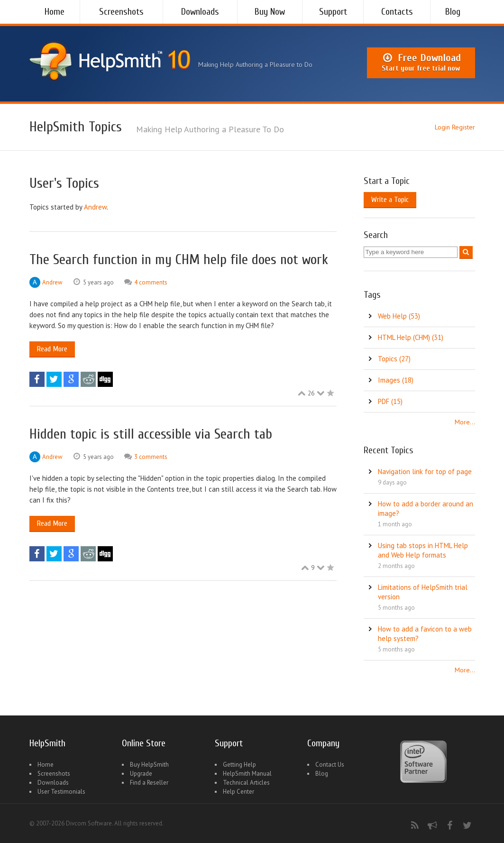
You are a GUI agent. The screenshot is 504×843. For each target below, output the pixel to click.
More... (465, 422)
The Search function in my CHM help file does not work (179, 260)
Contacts (397, 12)
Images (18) (396, 380)
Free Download (421, 63)
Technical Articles (246, 783)
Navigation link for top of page (425, 472)
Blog (453, 12)
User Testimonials (61, 792)
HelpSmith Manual (247, 774)
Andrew (95, 207)
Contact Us (330, 765)
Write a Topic (390, 200)
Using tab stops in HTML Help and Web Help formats (423, 550)
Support (333, 12)
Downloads (200, 12)
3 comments (151, 457)
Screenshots (121, 12)
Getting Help (239, 765)
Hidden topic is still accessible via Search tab (151, 434)
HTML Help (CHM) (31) (411, 337)
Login (442, 127)
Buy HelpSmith (149, 765)
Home (55, 12)
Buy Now (270, 12)
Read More (52, 349)
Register (463, 127)
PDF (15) (390, 401)
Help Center (238, 792)
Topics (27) (394, 359)
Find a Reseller (149, 783)
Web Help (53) (399, 316)
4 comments (151, 282)
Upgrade (141, 774)
